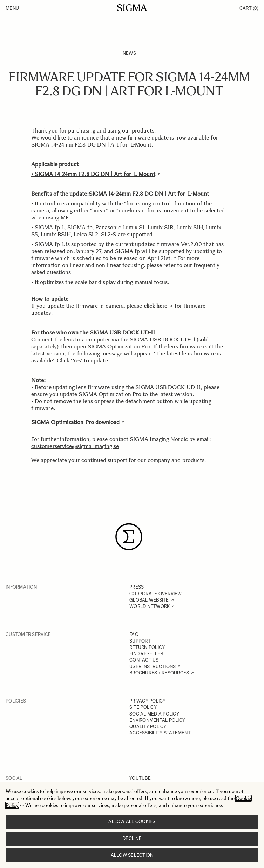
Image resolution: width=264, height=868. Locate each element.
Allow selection (132, 855)
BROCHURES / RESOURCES (159, 673)
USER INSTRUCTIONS (153, 667)
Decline (132, 838)
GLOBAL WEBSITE (149, 600)
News (129, 53)
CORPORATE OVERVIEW (156, 594)
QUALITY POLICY (148, 727)
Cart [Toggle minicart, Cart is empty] (249, 8)
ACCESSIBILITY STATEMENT (160, 733)
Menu (12, 8)
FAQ (134, 634)
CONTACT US (144, 660)
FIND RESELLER (146, 654)
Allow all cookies (132, 822)
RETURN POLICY (147, 647)
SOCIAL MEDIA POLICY (154, 714)
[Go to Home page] (132, 8)
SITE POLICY (143, 707)
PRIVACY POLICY (148, 701)
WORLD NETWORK (150, 606)
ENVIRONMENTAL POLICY (157, 720)
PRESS (137, 587)
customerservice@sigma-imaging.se (75, 446)
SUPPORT (140, 641)
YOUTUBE (140, 778)
